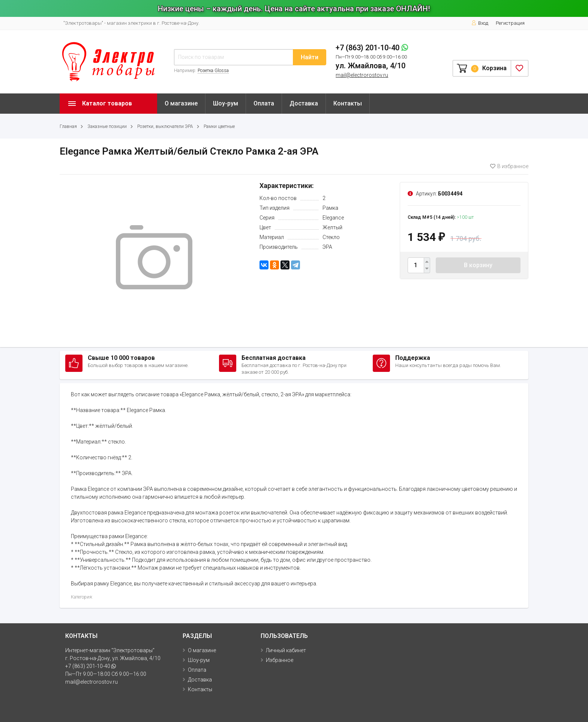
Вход (480, 23)
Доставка (304, 103)
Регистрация (510, 23)
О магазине (181, 103)
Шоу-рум (226, 103)
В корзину (478, 265)
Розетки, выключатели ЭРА (165, 126)
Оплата (264, 103)
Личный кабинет (286, 650)
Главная (68, 126)
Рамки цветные (219, 126)
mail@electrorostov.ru (362, 75)
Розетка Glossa (213, 71)
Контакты (348, 103)
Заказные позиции (107, 126)
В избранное (509, 166)
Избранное (280, 660)
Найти (310, 57)
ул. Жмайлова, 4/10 (370, 66)
